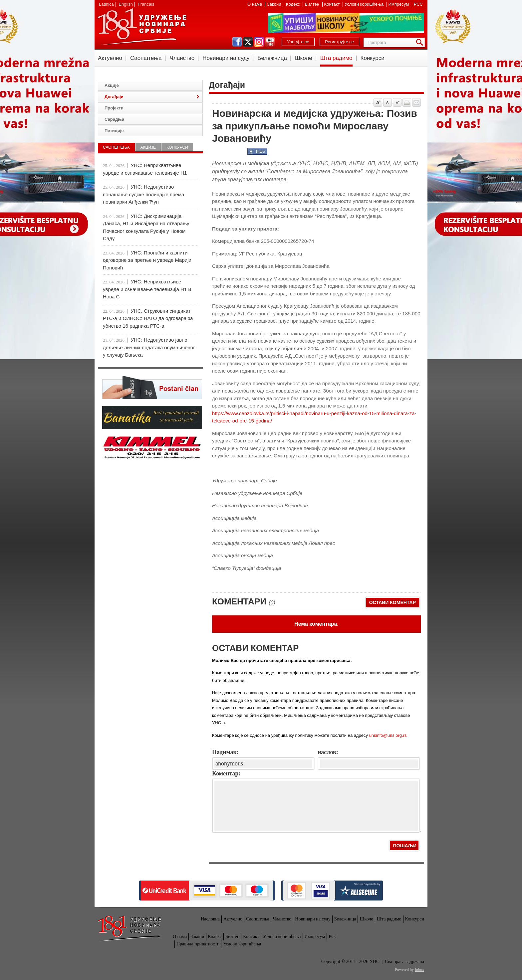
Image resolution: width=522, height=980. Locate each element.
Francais (146, 4)
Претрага (421, 42)
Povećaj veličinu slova (378, 102)
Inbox (419, 970)
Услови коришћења (365, 4)
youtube (270, 42)
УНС (142, 27)
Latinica (106, 4)
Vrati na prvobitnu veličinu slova (388, 102)
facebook (237, 42)
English (126, 4)
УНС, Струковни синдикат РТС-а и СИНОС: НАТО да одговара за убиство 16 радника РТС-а (148, 318)
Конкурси (373, 58)
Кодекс (293, 4)
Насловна (210, 919)
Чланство (182, 58)
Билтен (312, 4)
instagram (259, 42)
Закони (275, 4)
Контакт (333, 4)
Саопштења (146, 58)
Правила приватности (198, 944)
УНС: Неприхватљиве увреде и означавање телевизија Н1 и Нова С (147, 289)
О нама (255, 4)
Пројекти (114, 108)
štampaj (407, 102)
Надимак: (225, 752)
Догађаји (114, 97)
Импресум (399, 4)
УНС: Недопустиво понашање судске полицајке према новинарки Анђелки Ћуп (143, 194)
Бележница (272, 58)
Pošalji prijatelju (416, 102)
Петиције (114, 131)
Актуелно (110, 58)
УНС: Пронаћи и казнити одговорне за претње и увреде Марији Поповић (147, 260)
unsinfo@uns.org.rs (388, 735)
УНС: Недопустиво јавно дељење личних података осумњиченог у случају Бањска (149, 347)
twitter (248, 42)
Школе (304, 58)
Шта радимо (336, 58)
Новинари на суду (226, 58)
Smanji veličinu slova (397, 102)
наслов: (328, 752)
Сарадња (114, 119)
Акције (112, 85)
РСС (418, 4)
